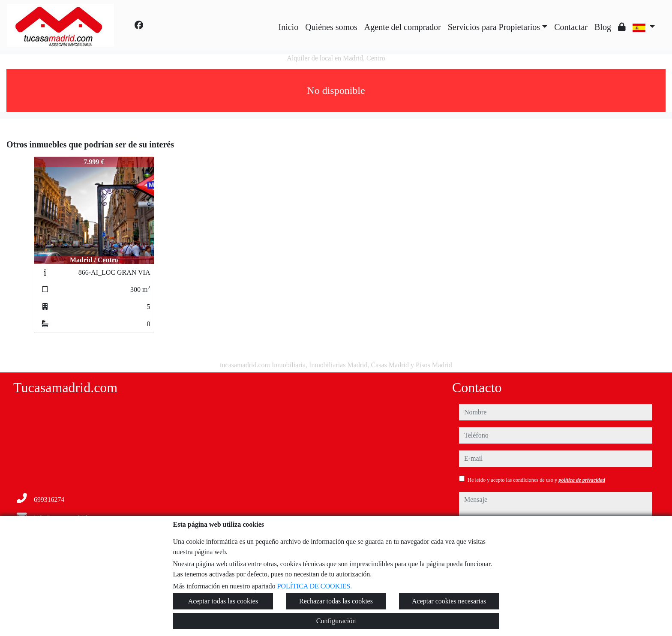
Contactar (571, 27)
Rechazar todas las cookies (336, 601)
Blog (603, 27)
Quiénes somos (331, 27)
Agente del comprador (403, 27)
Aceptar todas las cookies (223, 601)
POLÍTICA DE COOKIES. (315, 586)
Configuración (336, 621)
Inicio (289, 27)
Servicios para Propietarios (494, 27)
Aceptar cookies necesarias (449, 601)
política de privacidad (582, 480)
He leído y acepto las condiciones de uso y (536, 480)
